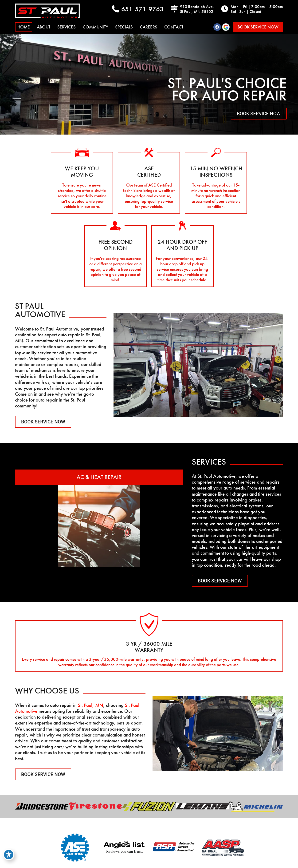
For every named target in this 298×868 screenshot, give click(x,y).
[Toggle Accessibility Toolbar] (9, 855)
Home (24, 27)
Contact (174, 27)
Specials (124, 27)
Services (67, 27)
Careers (149, 27)
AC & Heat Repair (99, 477)
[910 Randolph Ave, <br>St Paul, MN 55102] (174, 9)
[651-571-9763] (115, 9)
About (44, 27)
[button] (258, 27)
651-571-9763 (142, 9)
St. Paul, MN (90, 705)
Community (95, 27)
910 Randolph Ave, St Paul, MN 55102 (197, 9)
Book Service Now (259, 114)
